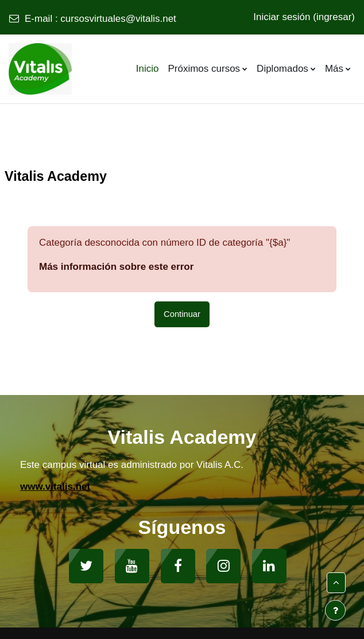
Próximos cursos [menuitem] (204, 69)
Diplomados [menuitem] (282, 69)
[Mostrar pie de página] (335, 610)
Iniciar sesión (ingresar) (304, 17)
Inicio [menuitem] (148, 69)
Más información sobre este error (116, 267)
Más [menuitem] (334, 69)
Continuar (182, 314)
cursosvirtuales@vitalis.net (118, 19)
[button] (336, 583)
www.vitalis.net (55, 487)
